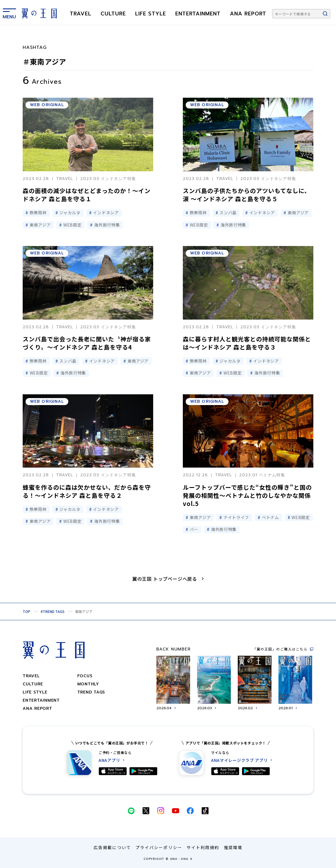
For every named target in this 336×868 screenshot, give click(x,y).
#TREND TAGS (53, 611)
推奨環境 (233, 847)
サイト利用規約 (203, 847)
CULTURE (113, 14)
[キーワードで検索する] (301, 14)
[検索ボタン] (325, 14)
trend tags (91, 692)
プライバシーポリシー (159, 847)
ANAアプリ (109, 760)
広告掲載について (112, 847)
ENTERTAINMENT (198, 14)
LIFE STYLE (151, 14)
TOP (26, 611)
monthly (88, 684)
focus (85, 676)
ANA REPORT (248, 14)
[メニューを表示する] (9, 13)
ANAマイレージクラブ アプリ (240, 760)
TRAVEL (81, 14)
